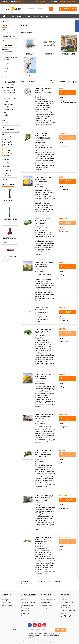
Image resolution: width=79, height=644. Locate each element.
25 (50, 581)
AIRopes (7, 163)
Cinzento (8, 142)
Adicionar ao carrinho (67, 93)
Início (4, 26)
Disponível (9, 93)
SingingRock (9, 110)
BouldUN (8, 166)
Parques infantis (14, 16)
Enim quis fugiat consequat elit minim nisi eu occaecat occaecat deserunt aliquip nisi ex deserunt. (44, 635)
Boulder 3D (39, 419)
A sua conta (47, 595)
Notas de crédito (47, 605)
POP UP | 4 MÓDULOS (42, 223)
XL (6, 77)
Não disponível (10, 90)
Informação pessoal (48, 600)
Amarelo (8, 153)
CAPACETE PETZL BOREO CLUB (43, 94)
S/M (6, 69)
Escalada (28, 16)
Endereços (45, 608)
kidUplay (8, 104)
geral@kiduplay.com (68, 616)
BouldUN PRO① (41, 379)
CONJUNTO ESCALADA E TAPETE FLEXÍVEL (43, 456)
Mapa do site (26, 613)
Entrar (62, 2)
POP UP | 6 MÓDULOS (42, 335)
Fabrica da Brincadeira (8, 175)
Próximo (57, 581)
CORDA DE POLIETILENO (10, 219)
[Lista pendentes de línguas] (42, 2)
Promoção (5, 600)
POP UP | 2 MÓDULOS (42, 138)
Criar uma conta (72, 2)
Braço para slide (42, 312)
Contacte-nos (26, 611)
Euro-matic (8, 170)
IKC (6, 115)
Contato (4, 2)
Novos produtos (7, 602)
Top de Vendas (7, 605)
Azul (6, 140)
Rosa (7, 148)
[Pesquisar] (39, 9)
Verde (7, 150)
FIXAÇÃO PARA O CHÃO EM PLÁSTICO (10, 238)
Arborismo (39, 16)
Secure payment (27, 608)
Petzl (7, 107)
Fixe (6, 112)
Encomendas (46, 602)
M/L (6, 66)
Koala (7, 102)
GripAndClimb (10, 99)
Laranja (7, 156)
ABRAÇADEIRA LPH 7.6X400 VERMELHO (10, 257)
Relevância (64, 82)
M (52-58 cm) (9, 82)
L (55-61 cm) (9, 85)
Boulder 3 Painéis (42, 500)
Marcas (5, 159)
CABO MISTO (7, 200)
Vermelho (8, 145)
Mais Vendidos (8, 185)
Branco (8, 137)
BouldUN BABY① (41, 182)
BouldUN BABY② (41, 267)
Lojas (23, 616)
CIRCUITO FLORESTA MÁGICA (42, 543)
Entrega (24, 600)
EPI (47, 16)
